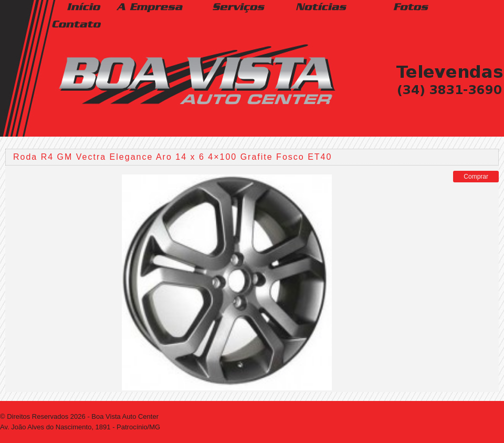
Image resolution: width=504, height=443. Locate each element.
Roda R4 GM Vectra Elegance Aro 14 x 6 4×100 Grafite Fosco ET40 (172, 157)
